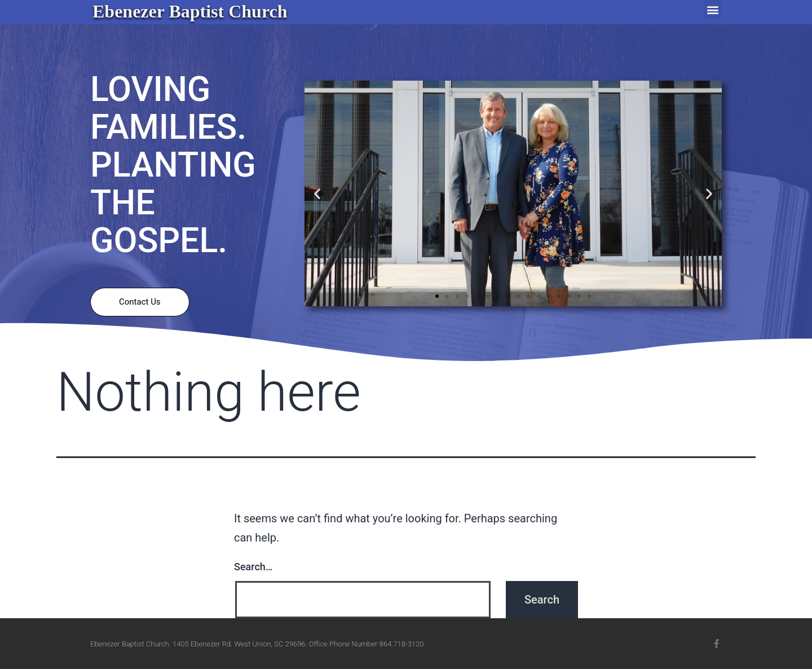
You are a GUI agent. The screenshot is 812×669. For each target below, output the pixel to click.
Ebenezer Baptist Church (190, 11)
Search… (253, 567)
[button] (712, 9)
